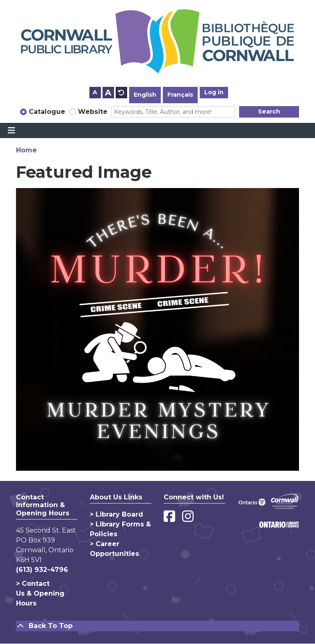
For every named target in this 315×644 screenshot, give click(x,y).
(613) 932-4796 (42, 570)
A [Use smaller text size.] (95, 92)
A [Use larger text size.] (108, 93)
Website (93, 112)
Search (269, 111)
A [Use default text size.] (121, 93)
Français (180, 95)
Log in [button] (214, 92)
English (145, 95)
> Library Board (116, 514)
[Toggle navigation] (11, 131)
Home (26, 150)
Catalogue (47, 112)
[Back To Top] (157, 626)
